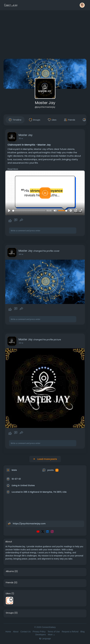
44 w (21, 254)
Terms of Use (54, 632)
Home (8, 632)
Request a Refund (70, 632)
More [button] (51, 635)
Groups (10, 613)
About (16, 632)
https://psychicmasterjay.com (29, 524)
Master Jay (45, 103)
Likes (8, 593)
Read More (13, 169)
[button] (82, 5)
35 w (21, 138)
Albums (10, 571)
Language (45, 639)
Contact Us (26, 632)
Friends (10, 583)
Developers (41, 635)
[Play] (9, 211)
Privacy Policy (39, 632)
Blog (82, 632)
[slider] (29, 211)
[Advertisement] (45, 35)
